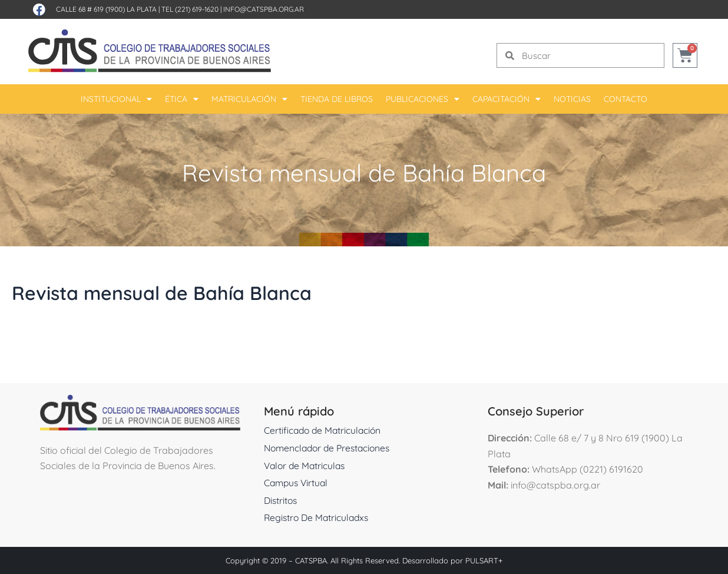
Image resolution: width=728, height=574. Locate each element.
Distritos (282, 500)
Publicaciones (423, 99)
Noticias (572, 99)
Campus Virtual (297, 483)
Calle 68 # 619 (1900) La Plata (106, 9)
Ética (182, 99)
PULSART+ (484, 560)
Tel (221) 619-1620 (190, 9)
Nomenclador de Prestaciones (330, 448)
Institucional (116, 99)
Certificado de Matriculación (324, 430)
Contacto (626, 99)
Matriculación (249, 99)
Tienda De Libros (337, 99)
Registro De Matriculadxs (318, 517)
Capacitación (507, 99)
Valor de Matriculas (306, 466)
